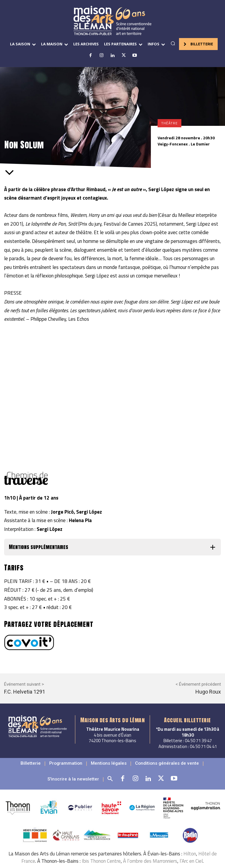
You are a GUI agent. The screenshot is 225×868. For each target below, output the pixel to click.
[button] (173, 43)
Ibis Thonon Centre (101, 855)
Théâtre (169, 123)
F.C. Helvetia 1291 (25, 692)
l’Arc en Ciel (191, 855)
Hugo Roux (208, 692)
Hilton (190, 848)
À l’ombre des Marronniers (150, 855)
